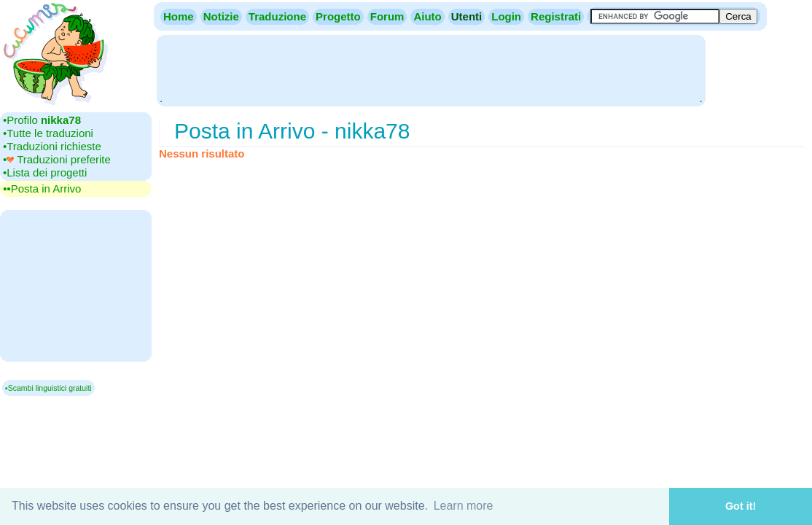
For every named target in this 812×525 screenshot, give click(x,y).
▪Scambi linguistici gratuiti (48, 388)
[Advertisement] (431, 69)
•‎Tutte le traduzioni (48, 133)
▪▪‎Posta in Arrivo (42, 188)
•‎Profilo (42, 120)
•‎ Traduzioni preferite (57, 159)
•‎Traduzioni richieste (52, 146)
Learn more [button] (464, 506)
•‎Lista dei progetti (45, 172)
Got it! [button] (741, 506)
